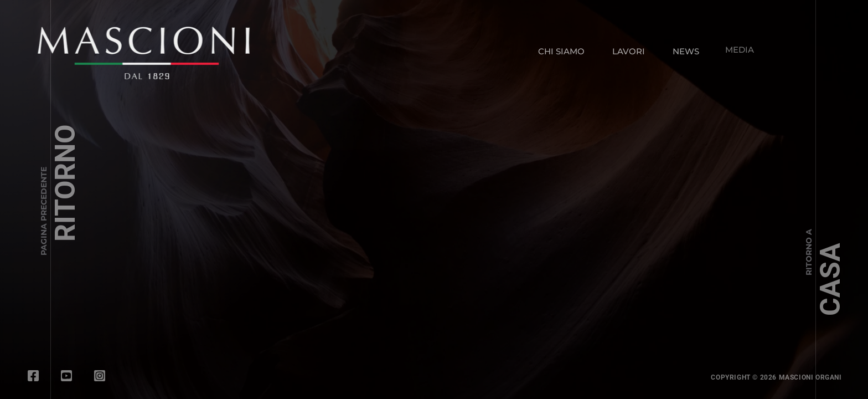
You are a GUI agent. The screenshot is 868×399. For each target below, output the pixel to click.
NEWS (684, 48)
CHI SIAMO (561, 51)
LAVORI (629, 51)
